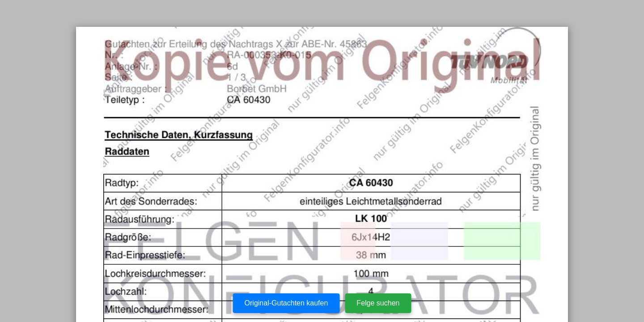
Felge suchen (378, 303)
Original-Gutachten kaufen (286, 303)
